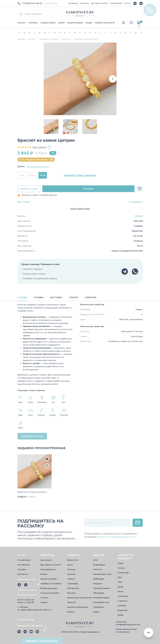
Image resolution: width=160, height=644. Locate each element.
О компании (24, 560)
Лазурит (98, 583)
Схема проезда (26, 620)
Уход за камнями (50, 593)
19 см (43, 175)
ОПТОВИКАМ (73, 3)
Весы (121, 591)
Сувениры (73, 583)
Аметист (98, 569)
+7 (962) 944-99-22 (32, 3)
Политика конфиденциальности (128, 623)
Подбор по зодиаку (51, 583)
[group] (80, 79)
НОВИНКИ (33, 23)
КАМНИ (61, 23)
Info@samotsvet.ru (27, 595)
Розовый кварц (101, 598)
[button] (113, 79)
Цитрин (139, 216)
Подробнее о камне (32, 436)
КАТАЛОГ (21, 23)
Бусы (70, 565)
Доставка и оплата (51, 565)
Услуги (44, 598)
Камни (44, 574)
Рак (120, 577)
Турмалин (98, 607)
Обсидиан (99, 593)
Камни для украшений (80, 598)
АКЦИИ (89, 23)
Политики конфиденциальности (116, 537)
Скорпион (123, 596)
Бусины (71, 593)
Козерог (122, 606)
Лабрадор (98, 579)
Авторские (73, 588)
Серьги (71, 579)
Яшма (96, 612)
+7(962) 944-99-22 (27, 590)
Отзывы (22, 569)
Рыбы (121, 615)
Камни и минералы (78, 607)
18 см (32, 175)
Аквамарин (99, 565)
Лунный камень (101, 588)
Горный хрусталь (102, 574)
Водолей (123, 610)
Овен (121, 563)
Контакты (23, 574)
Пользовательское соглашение (126, 630)
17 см (22, 175)
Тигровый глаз (101, 602)
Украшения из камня (49, 39)
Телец (121, 568)
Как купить (46, 560)
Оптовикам (24, 565)
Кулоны (71, 574)
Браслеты (67, 39)
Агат (96, 560)
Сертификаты (48, 569)
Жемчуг (72, 602)
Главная (21, 39)
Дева (120, 587)
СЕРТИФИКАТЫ (116, 3)
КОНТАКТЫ (85, 3)
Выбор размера (49, 588)
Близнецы (123, 573)
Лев (120, 582)
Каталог (32, 39)
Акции (44, 602)
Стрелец (122, 601)
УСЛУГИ (127, 3)
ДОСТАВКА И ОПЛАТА (100, 3)
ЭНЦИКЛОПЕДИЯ (75, 23)
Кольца (71, 569)
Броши (71, 612)
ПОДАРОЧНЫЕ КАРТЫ (105, 23)
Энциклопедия (49, 579)
